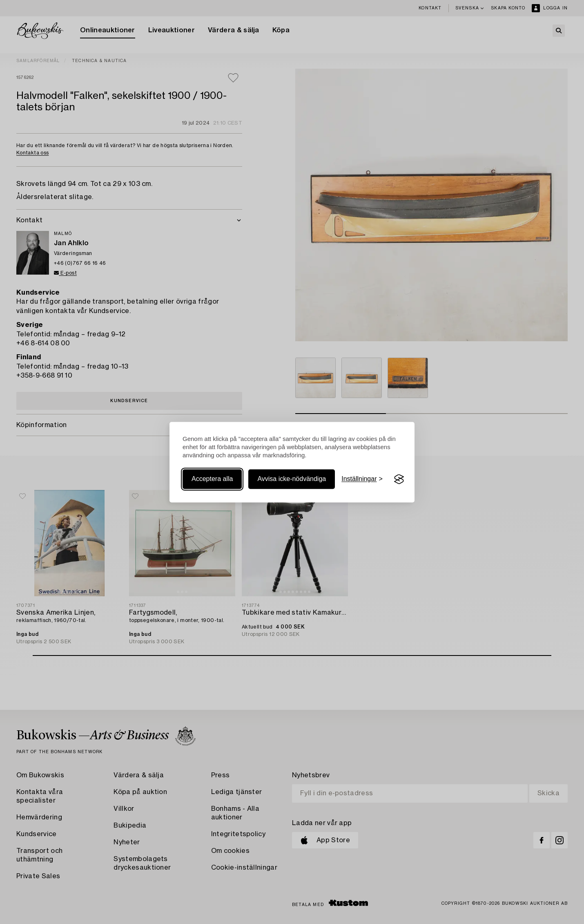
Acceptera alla (212, 479)
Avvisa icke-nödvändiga (292, 479)
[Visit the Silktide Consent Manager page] (399, 479)
